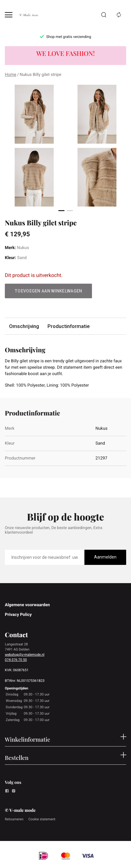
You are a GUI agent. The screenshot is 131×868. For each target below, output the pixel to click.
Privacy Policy (18, 615)
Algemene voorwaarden (27, 605)
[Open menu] (9, 15)
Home (11, 75)
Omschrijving (24, 326)
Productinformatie (69, 326)
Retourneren (14, 819)
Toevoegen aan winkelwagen (48, 291)
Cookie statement (42, 819)
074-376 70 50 (16, 660)
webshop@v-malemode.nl (25, 654)
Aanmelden (105, 557)
